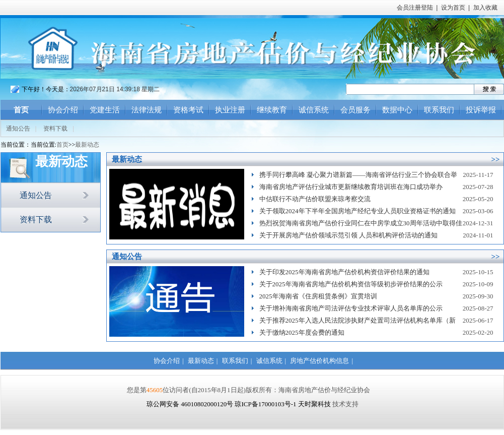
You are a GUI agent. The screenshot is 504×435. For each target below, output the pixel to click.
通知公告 (18, 129)
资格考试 (188, 110)
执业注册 (230, 110)
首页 (21, 110)
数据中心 (397, 110)
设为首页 (453, 8)
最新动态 (87, 145)
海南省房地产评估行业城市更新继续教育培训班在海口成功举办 (351, 187)
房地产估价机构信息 (319, 361)
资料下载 (55, 129)
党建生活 (105, 110)
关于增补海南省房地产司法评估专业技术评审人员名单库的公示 (351, 308)
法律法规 (147, 110)
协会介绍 (63, 110)
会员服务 (355, 110)
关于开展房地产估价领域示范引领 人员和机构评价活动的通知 (348, 235)
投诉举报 (481, 110)
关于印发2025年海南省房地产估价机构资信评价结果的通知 (344, 272)
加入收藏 (485, 8)
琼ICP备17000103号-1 (265, 404)
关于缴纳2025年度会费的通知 (302, 332)
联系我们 (439, 110)
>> (495, 159)
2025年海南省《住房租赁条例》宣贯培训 (318, 296)
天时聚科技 (314, 404)
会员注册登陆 (415, 8)
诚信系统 (314, 110)
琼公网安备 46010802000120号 (191, 404)
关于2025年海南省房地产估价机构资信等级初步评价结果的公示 (351, 284)
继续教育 (272, 110)
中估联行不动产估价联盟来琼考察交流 (315, 199)
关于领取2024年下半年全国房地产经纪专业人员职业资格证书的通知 (357, 211)
